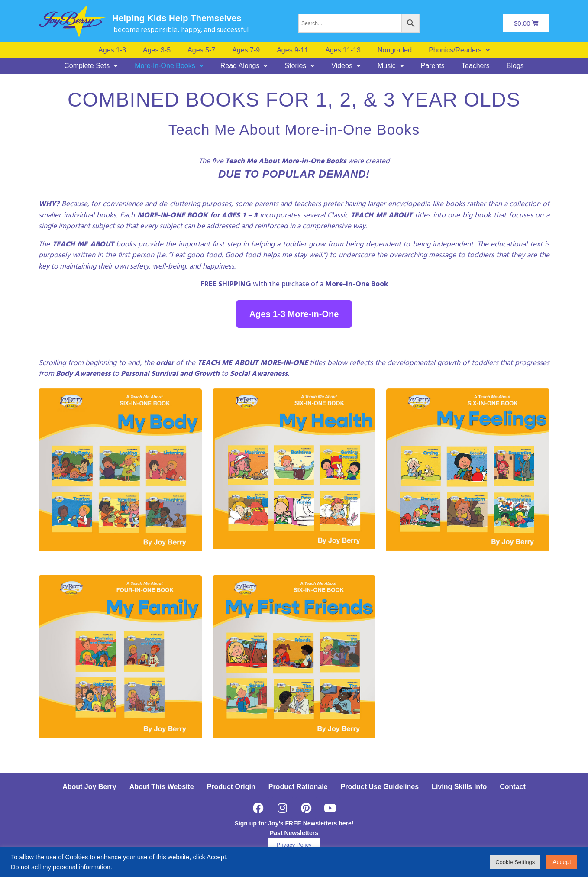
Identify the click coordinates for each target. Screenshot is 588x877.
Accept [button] (562, 862)
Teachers (476, 66)
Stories (299, 66)
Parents (433, 66)
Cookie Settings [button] (515, 862)
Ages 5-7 (201, 50)
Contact (513, 787)
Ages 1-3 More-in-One (294, 314)
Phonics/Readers (459, 50)
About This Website (162, 787)
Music (391, 66)
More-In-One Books (169, 66)
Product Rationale (298, 787)
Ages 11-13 (343, 50)
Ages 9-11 (292, 50)
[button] (459, 50)
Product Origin (231, 787)
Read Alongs (244, 66)
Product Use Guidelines (380, 787)
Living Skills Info (459, 787)
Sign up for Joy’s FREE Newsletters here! (294, 823)
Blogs (515, 66)
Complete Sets (91, 66)
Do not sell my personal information (61, 867)
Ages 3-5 (157, 50)
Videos (346, 66)
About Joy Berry (89, 787)
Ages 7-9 (246, 50)
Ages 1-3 (112, 50)
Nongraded (395, 50)
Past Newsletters (294, 833)
